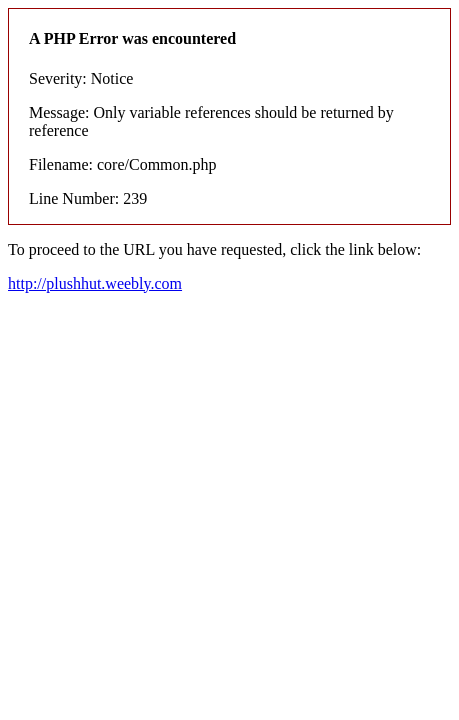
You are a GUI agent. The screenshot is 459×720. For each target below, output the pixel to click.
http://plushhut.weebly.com (95, 283)
